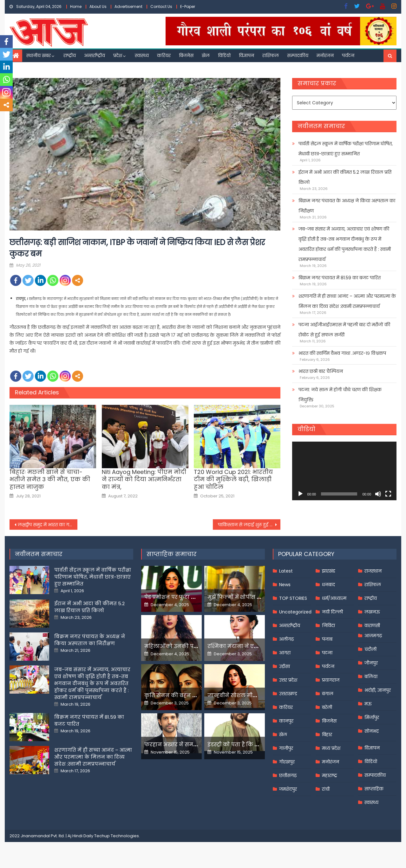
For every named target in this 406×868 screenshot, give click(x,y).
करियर (164, 55)
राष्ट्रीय (70, 55)
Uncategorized (295, 612)
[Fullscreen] (388, 494)
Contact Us (161, 6)
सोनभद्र (372, 731)
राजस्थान (373, 571)
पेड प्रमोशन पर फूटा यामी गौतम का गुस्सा (193, 597)
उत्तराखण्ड (288, 694)
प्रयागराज (331, 680)
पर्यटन (348, 55)
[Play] (300, 494)
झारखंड (329, 571)
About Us (98, 6)
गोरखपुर (287, 762)
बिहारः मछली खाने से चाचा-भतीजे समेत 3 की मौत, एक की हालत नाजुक (50, 479)
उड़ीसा (285, 666)
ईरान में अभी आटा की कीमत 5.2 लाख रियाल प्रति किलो (345, 177)
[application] (344, 471)
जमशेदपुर (288, 789)
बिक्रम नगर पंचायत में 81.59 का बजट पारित (340, 278)
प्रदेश (118, 55)
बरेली (327, 707)
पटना (327, 653)
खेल (206, 55)
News (285, 585)
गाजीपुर (286, 748)
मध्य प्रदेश (331, 748)
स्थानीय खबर (39, 55)
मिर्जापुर (372, 717)
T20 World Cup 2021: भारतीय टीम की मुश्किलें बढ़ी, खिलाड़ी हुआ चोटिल (233, 479)
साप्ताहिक (374, 789)
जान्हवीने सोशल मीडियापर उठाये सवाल (254, 695)
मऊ (368, 704)
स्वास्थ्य (142, 55)
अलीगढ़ (286, 639)
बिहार (327, 735)
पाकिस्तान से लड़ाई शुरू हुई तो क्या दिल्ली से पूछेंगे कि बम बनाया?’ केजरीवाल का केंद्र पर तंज (249, 525)
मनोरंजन (325, 55)
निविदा (328, 625)
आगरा (285, 653)
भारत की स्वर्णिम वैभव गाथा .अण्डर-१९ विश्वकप (342, 353)
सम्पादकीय (298, 55)
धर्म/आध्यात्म (334, 598)
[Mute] (378, 494)
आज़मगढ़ (373, 636)
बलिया (371, 677)
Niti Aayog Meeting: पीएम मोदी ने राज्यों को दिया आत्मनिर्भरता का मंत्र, (144, 479)
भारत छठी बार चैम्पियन (321, 371)
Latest (286, 571)
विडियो (224, 55)
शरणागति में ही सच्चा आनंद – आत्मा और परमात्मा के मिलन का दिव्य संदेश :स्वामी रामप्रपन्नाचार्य (347, 301)
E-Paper (188, 6)
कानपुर (286, 721)
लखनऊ (372, 612)
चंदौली (370, 649)
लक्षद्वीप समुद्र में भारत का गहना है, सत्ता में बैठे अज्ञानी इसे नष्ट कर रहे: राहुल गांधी (48, 525)
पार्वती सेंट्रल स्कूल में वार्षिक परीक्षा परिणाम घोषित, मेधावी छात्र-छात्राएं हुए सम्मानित (346, 149)
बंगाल (328, 694)
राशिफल (271, 55)
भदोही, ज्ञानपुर (378, 690)
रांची (326, 789)
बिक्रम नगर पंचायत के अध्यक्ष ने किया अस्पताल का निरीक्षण (347, 206)
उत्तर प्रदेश (288, 680)
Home (76, 6)
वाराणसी (372, 625)
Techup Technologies (117, 836)
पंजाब (327, 639)
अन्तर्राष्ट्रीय (95, 55)
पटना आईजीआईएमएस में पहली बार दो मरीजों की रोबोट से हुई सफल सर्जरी (344, 330)
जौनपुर (371, 663)
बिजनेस (186, 55)
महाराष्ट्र (330, 775)
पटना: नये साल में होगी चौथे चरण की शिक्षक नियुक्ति (340, 395)
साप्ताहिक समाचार (172, 554)
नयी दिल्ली (332, 612)
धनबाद (328, 585)
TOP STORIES (293, 598)
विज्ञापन (246, 55)
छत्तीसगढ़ (288, 775)
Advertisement (128, 6)
